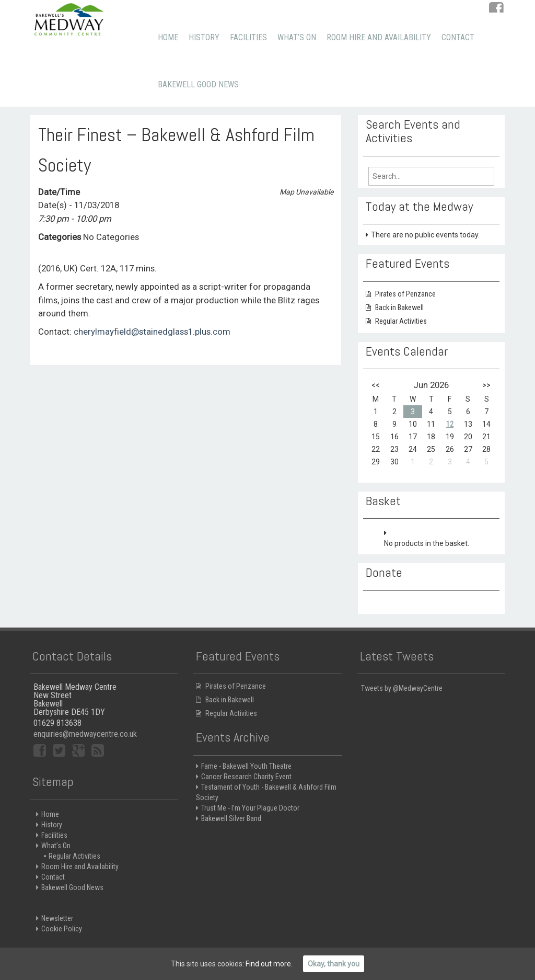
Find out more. (269, 964)
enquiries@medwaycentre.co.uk (85, 740)
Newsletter (57, 924)
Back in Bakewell (399, 307)
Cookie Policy (62, 935)
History (204, 37)
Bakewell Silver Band (231, 824)
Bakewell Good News (198, 84)
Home (168, 37)
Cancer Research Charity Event (246, 782)
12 (450, 424)
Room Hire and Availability (379, 37)
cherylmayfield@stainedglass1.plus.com (152, 332)
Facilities (248, 37)
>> (486, 385)
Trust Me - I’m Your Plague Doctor (250, 814)
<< (376, 385)
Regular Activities (401, 321)
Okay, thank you (334, 964)
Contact (458, 37)
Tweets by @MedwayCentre (402, 694)
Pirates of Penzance (405, 294)
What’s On (297, 37)
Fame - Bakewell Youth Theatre (246, 772)
